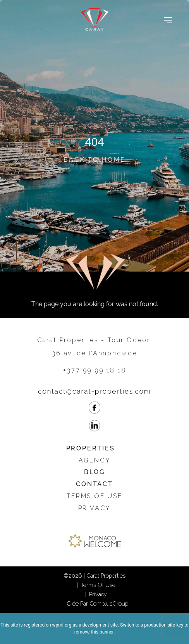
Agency (95, 460)
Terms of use (94, 496)
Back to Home (95, 160)
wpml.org (62, 625)
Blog (94, 472)
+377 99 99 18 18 (95, 370)
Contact (94, 484)
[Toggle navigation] (168, 20)
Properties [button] (91, 448)
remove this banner (94, 632)
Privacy (95, 508)
